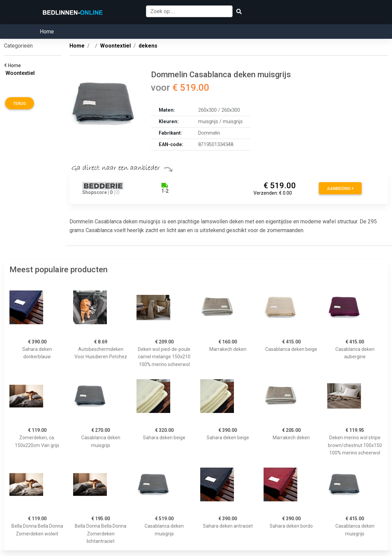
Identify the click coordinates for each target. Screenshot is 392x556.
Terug (20, 104)
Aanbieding (340, 189)
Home (47, 32)
